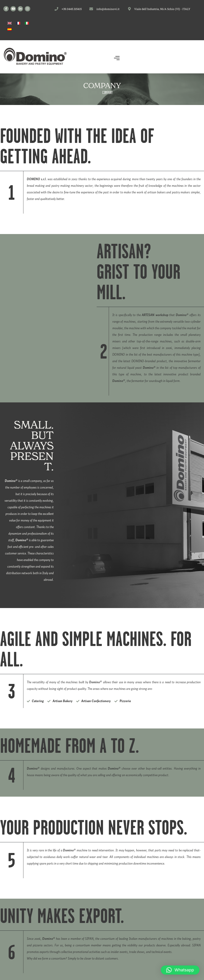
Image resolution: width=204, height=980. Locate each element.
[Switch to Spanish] (10, 29)
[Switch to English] (10, 23)
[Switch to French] (18, 23)
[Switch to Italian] (27, 23)
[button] (117, 59)
